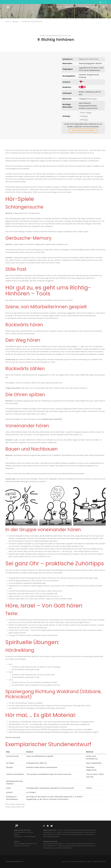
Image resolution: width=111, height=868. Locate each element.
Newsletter (82, 7)
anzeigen (93, 99)
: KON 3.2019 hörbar (89, 59)
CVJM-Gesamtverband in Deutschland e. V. (81, 844)
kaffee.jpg (84, 120)
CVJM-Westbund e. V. (50, 846)
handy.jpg (84, 116)
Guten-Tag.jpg (86, 113)
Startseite (15, 21)
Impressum (66, 861)
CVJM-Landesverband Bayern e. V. (55, 844)
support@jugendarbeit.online (27, 844)
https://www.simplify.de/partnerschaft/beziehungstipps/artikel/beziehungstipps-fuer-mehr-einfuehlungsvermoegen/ (54, 732)
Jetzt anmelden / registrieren (83, 130)
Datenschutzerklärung (78, 861)
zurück (8, 21)
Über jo (57, 7)
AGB (89, 861)
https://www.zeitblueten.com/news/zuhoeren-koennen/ (67, 570)
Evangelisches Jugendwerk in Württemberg (57, 848)
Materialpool (69, 7)
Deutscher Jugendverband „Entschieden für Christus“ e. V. (77, 846)
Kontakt (93, 7)
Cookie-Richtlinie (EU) (99, 861)
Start (49, 7)
